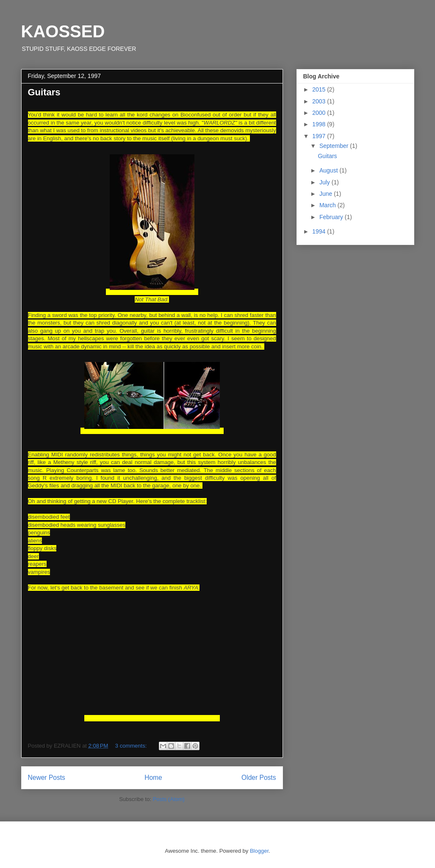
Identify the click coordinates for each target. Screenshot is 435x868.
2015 (320, 89)
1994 (320, 231)
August (329, 170)
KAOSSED (63, 31)
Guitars (44, 92)
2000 (320, 113)
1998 (320, 124)
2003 (320, 101)
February (332, 217)
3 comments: (132, 746)
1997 (320, 136)
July (326, 182)
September (335, 146)
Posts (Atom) (169, 799)
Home (153, 778)
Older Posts (259, 778)
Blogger (259, 851)
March (328, 205)
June (327, 194)
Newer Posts (47, 778)
